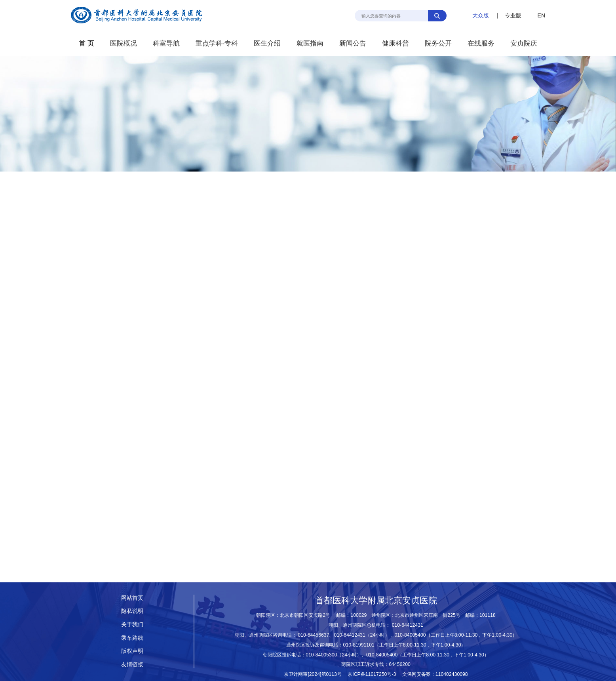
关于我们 (132, 624)
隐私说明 (132, 611)
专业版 (513, 15)
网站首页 (132, 598)
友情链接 (132, 664)
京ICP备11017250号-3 (374, 674)
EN (541, 15)
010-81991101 (359, 645)
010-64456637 (313, 635)
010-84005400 (410, 635)
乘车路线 (132, 638)
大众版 (481, 15)
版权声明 (132, 651)
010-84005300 (321, 655)
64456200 (400, 664)
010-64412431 (408, 625)
